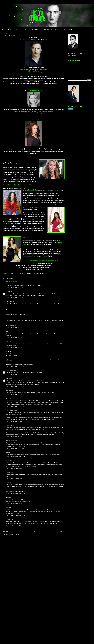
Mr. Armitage (43, 273)
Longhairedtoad (10, 301)
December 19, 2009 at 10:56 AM (16, 494)
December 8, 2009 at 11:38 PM (15, 422)
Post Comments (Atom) (14, 534)
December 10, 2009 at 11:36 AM (16, 457)
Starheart (8, 390)
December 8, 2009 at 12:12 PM (15, 338)
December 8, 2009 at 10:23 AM (15, 306)
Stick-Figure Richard (56, 29)
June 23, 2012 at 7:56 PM (14, 526)
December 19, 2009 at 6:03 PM (15, 504)
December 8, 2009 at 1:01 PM (15, 348)
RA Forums (24, 29)
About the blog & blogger (35, 29)
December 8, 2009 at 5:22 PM (15, 386)
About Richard (10, 29)
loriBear (8, 318)
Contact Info (46, 29)
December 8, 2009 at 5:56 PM (15, 395)
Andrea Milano (10, 370)
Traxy (7, 331)
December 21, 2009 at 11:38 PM (16, 516)
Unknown (8, 291)
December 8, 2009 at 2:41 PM (15, 366)
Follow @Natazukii (73, 56)
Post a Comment (6, 529)
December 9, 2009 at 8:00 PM (15, 437)
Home (3, 29)
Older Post (62, 531)
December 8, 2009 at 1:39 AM (15, 288)
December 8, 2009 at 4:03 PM (15, 375)
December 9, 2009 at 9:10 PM (15, 449)
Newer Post (5, 531)
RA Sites (17, 29)
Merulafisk (32, 334)
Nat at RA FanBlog (10, 282)
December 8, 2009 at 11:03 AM (15, 314)
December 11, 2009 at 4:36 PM (15, 479)
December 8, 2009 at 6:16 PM (15, 406)
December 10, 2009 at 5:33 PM (15, 469)
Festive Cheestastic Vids (68, 29)
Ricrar (8, 398)
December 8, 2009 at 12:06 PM (15, 328)
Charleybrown (9, 425)
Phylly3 (8, 378)
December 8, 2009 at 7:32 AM (15, 298)
